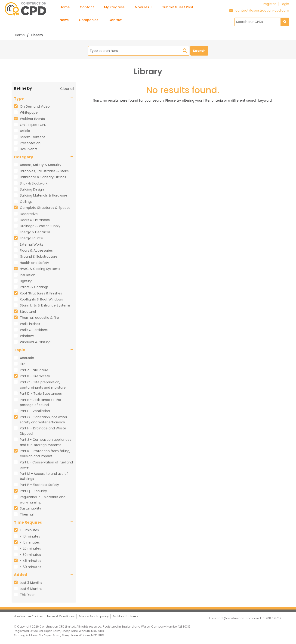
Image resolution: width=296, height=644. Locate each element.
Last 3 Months (31, 583)
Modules (143, 7)
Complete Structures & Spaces (45, 208)
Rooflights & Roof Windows (41, 299)
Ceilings (26, 202)
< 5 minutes (29, 530)
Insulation (28, 275)
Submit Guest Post (178, 7)
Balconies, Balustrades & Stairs (44, 171)
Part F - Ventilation (35, 411)
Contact (87, 7)
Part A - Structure (34, 370)
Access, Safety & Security (41, 165)
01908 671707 (272, 618)
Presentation (30, 143)
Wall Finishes (30, 324)
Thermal (27, 514)
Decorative (29, 214)
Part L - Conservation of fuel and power (46, 465)
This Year (27, 595)
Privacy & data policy (94, 616)
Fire (23, 364)
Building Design (32, 189)
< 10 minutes (30, 536)
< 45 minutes (31, 561)
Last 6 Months (31, 589)
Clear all (67, 89)
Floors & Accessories (36, 250)
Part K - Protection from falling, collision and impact (45, 453)
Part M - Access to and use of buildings (44, 476)
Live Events (29, 149)
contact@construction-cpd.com (262, 10)
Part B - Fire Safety (35, 376)
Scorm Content (32, 137)
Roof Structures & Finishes (41, 293)
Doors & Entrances (35, 220)
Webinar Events (32, 119)
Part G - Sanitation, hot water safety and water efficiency (44, 420)
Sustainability (31, 508)
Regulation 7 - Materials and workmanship (43, 500)
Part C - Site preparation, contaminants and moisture (43, 385)
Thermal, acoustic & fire (39, 318)
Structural (28, 312)
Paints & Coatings (34, 287)
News (64, 20)
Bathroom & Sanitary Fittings (43, 177)
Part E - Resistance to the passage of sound (40, 402)
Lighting (26, 281)
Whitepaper (29, 113)
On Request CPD (33, 125)
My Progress (114, 7)
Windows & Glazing (35, 342)
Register (269, 4)
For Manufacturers (125, 616)
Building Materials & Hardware (44, 195)
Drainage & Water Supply (40, 226)
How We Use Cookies (28, 616)
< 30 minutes (30, 555)
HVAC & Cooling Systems (40, 269)
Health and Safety (34, 263)
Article (25, 131)
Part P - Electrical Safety (39, 485)
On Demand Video (35, 106)
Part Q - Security (33, 491)
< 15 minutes (30, 542)
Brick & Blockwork (34, 183)
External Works (32, 244)
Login (285, 4)
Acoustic (27, 358)
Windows (27, 336)
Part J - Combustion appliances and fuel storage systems (46, 442)
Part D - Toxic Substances (41, 394)
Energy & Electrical (35, 232)
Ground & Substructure (39, 256)
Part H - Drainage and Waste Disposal (43, 431)
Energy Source (31, 238)
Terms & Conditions (61, 616)
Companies (89, 20)
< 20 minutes (30, 548)
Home (65, 7)
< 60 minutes (31, 567)
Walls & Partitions (34, 330)
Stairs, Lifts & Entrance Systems (45, 305)
